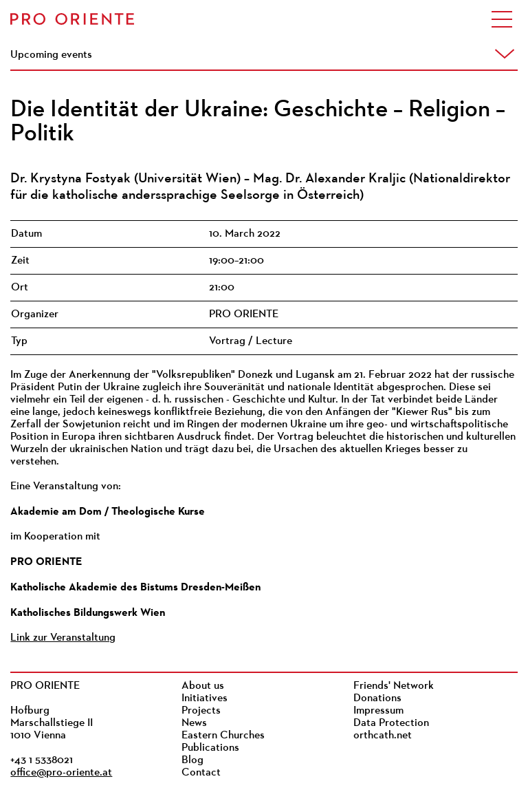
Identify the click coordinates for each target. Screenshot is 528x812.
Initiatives (205, 698)
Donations (377, 698)
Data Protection (391, 723)
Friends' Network (394, 686)
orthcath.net (383, 736)
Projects (201, 711)
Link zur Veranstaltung (63, 638)
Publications (210, 748)
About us (203, 686)
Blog (192, 760)
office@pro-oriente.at (61, 773)
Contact (201, 773)
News (194, 723)
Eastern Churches (223, 736)
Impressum (378, 711)
